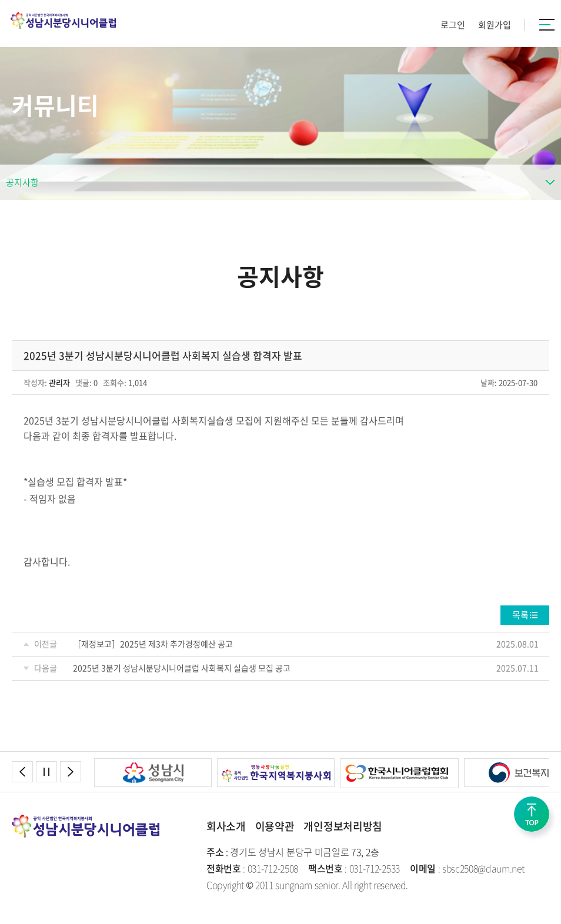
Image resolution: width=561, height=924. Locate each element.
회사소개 (226, 826)
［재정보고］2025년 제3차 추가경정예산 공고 (153, 644)
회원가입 (495, 25)
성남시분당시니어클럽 (63, 21)
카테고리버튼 (547, 25)
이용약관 (275, 826)
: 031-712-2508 (252, 868)
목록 (520, 615)
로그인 (453, 25)
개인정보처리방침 (343, 826)
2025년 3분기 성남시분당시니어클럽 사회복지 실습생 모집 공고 (182, 668)
